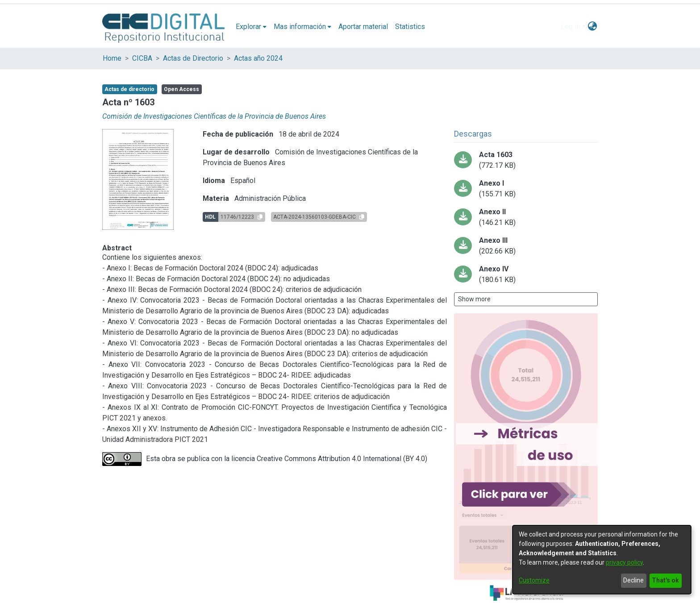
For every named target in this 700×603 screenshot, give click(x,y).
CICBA (142, 58)
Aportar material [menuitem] (363, 27)
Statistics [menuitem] (410, 27)
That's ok (665, 580)
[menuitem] (251, 27)
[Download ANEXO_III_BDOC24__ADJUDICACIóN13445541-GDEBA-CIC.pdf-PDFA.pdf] (526, 246)
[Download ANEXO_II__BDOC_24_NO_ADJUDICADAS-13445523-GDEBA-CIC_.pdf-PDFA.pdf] (526, 217)
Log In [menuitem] (571, 27)
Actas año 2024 (258, 58)
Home (112, 58)
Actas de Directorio (193, 58)
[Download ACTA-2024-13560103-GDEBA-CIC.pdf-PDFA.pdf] (526, 160)
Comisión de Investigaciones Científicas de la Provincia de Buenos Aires (214, 116)
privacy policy (624, 562)
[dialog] (602, 560)
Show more (474, 299)
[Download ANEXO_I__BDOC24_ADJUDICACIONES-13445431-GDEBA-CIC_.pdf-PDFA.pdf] (526, 189)
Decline (633, 580)
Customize (534, 580)
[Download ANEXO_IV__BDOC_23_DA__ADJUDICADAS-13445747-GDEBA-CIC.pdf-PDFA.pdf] (526, 274)
